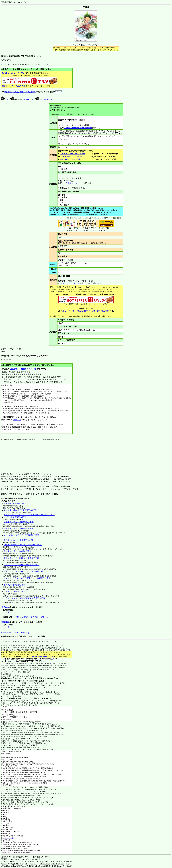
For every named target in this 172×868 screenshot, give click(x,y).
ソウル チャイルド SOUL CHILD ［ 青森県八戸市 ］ (25, 598)
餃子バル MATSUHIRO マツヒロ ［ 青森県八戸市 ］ (25, 571)
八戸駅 (25, 617)
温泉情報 (14, 369)
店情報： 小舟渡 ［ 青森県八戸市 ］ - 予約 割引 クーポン (25, 857)
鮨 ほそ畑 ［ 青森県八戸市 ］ (16, 517)
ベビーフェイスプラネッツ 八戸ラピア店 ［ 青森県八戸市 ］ (29, 515)
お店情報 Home (44, 99)
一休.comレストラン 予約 (70, 159)
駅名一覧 (45, 617)
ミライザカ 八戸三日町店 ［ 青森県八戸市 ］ (23, 558)
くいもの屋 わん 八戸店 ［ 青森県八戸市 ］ (22, 535)
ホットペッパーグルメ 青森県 (13, 661)
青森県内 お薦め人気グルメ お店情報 (20, 92)
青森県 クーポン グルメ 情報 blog (15, 632)
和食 (7, 612)
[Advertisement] (16, 455)
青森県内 (5, 622)
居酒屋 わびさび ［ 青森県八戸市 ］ (19, 522)
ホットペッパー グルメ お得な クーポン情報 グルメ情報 (86, 311)
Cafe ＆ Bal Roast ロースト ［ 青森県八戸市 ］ (23, 545)
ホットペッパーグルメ (70, 283)
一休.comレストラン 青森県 (12, 690)
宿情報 (23, 369)
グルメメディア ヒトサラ (71, 157)
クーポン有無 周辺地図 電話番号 (78, 128)
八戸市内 (5, 607)
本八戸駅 (34, 617)
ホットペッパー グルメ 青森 (14, 86)
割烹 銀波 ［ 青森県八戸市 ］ (16, 503)
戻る (5, 99)
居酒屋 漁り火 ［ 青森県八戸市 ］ (18, 551)
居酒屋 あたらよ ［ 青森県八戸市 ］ (19, 528)
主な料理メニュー (72, 183)
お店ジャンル (28, 99)
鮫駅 (17, 617)
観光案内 (17, 420)
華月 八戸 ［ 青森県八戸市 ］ (16, 585)
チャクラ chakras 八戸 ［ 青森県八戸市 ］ (21, 510)
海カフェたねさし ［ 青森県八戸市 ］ (19, 540)
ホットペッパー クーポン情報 (72, 154)
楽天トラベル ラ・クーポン (13, 73)
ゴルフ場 (33, 369)
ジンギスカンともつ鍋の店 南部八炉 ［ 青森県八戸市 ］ (27, 578)
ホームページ (9, 838)
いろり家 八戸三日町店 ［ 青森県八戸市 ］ (22, 565)
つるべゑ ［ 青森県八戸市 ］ (16, 591)
